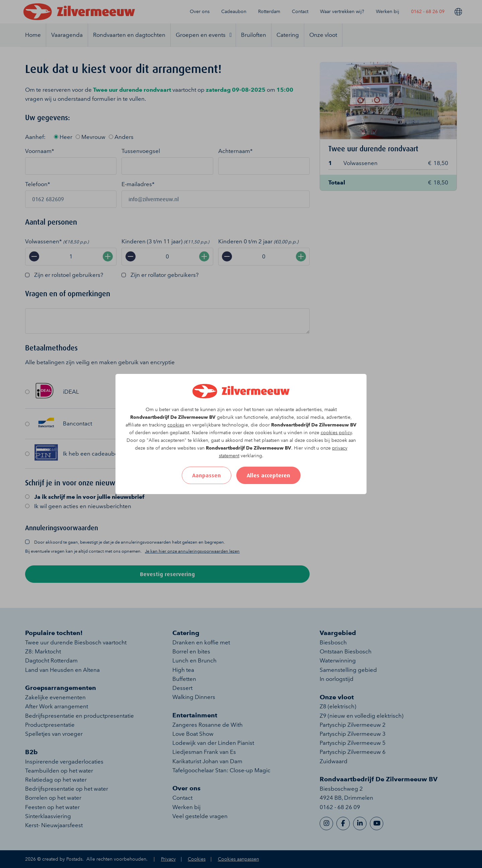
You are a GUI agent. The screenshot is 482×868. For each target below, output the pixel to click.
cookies (176, 425)
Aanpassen (207, 475)
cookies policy (336, 433)
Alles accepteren (268, 475)
